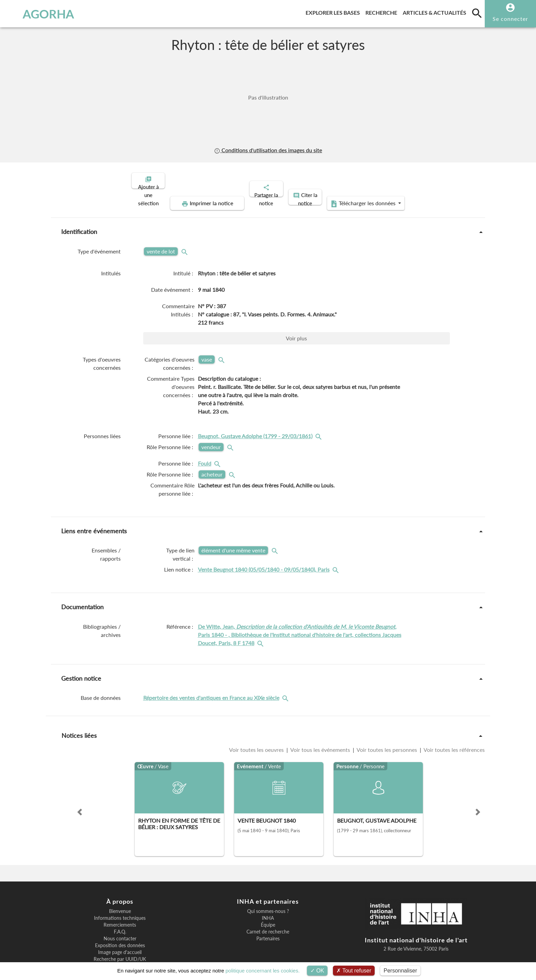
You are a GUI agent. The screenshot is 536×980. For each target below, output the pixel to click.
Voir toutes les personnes (387, 726)
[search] (477, 13)
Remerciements (120, 901)
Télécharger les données (425, 180)
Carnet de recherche (268, 908)
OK (317, 971)
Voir (296, 315)
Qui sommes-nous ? (268, 888)
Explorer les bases (334, 11)
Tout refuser (354, 971)
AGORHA (42, 14)
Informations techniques (120, 894)
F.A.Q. (120, 908)
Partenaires (268, 915)
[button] (80, 788)
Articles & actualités (436, 11)
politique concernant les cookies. (263, 971)
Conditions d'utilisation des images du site (268, 150)
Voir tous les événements (320, 726)
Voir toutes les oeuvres (257, 726)
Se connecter (510, 19)
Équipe (268, 901)
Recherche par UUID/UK (120, 936)
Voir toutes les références (454, 726)
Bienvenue (120, 888)
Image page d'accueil (120, 929)
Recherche (383, 11)
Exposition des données (120, 922)
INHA (268, 894)
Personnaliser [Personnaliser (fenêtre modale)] (400, 971)
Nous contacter (120, 915)
